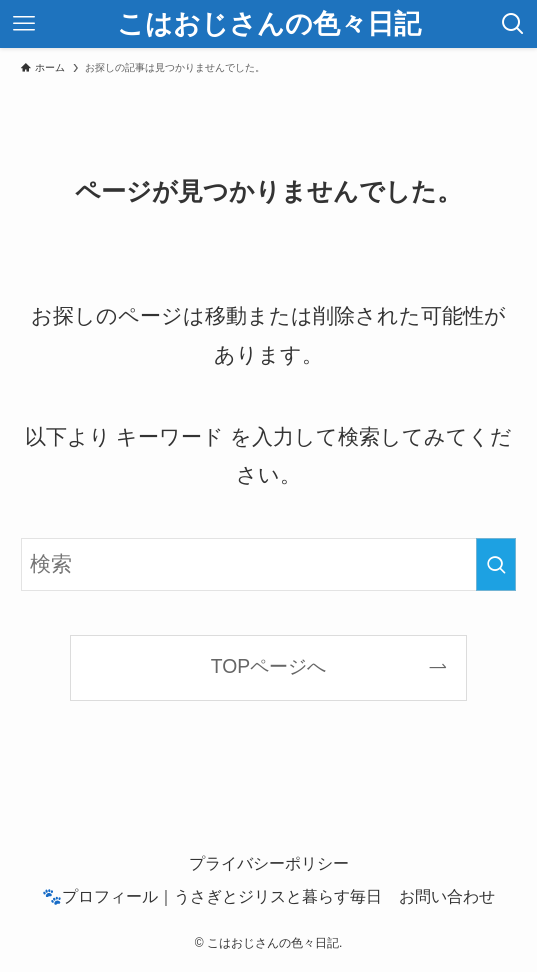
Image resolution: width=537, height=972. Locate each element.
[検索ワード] (268, 564)
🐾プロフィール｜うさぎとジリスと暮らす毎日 (212, 896)
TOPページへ (268, 666)
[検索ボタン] (513, 24)
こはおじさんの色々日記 (269, 24)
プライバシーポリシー (269, 863)
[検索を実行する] (496, 564)
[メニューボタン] (24, 24)
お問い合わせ (447, 896)
